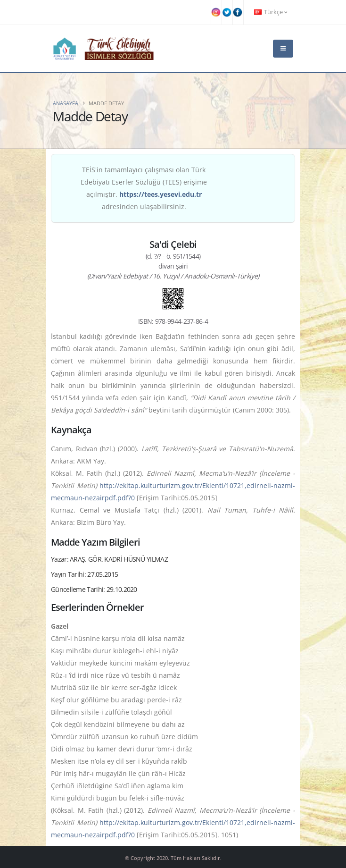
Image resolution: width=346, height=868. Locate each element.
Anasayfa (66, 103)
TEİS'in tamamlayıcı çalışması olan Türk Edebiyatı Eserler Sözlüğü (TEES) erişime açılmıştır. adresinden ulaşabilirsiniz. (144, 188)
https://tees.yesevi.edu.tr (161, 194)
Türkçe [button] (271, 12)
